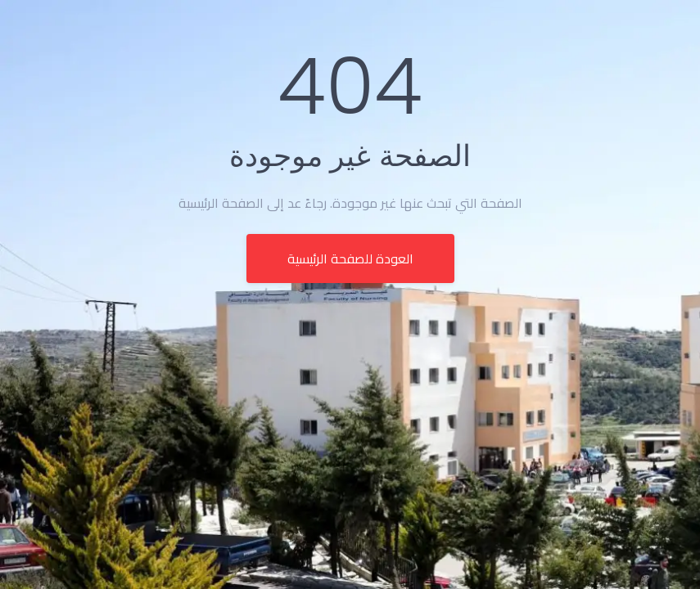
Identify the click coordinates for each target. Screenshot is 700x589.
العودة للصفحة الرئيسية (350, 259)
